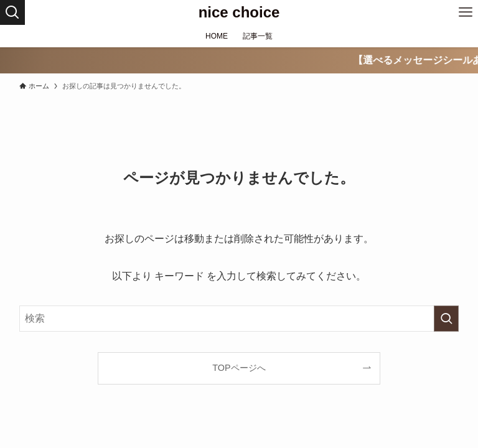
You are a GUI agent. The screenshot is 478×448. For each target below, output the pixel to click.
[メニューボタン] (466, 12)
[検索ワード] (239, 319)
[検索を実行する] (446, 319)
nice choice (239, 12)
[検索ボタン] (12, 12)
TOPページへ (239, 368)
